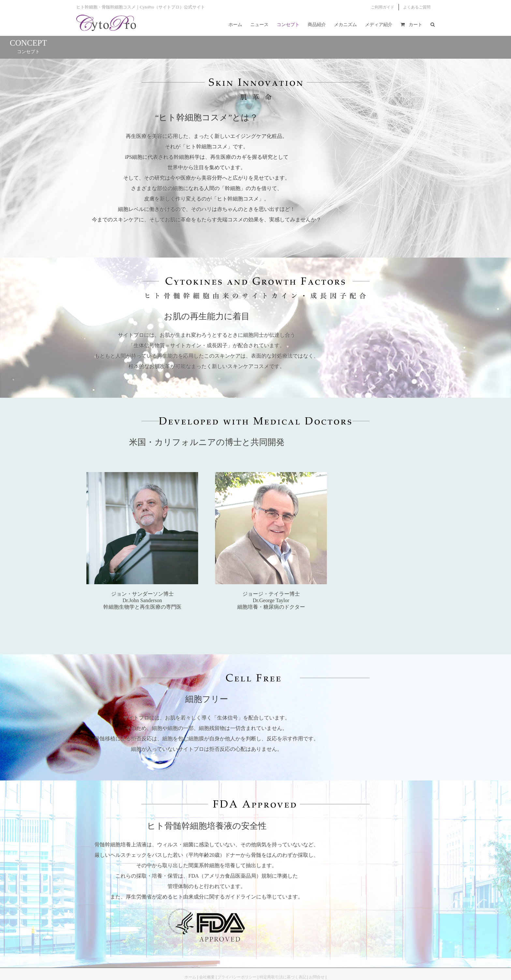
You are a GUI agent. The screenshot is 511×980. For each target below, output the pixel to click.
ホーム (190, 977)
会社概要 (207, 977)
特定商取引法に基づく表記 (283, 977)
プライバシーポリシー (237, 977)
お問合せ (317, 977)
